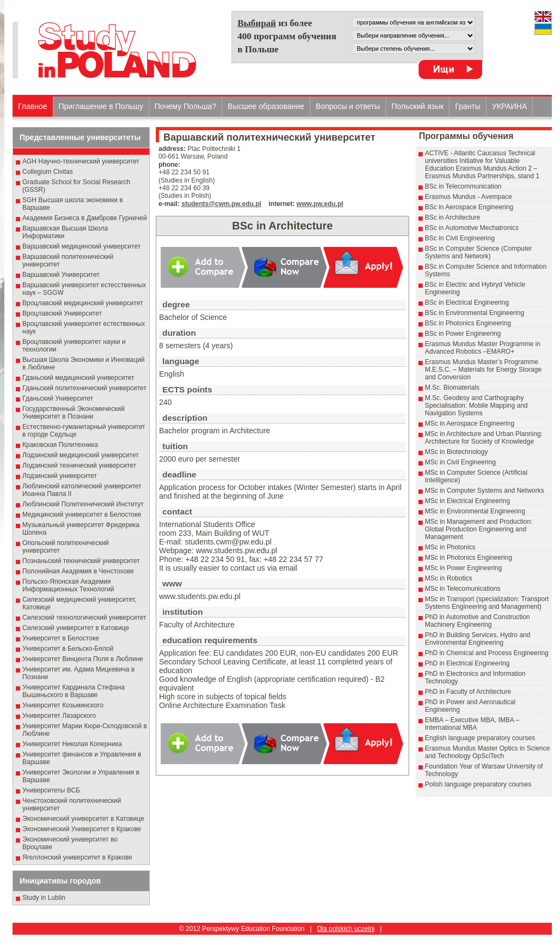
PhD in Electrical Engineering (467, 663)
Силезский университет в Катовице (76, 628)
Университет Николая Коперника (72, 744)
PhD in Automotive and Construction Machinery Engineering (477, 621)
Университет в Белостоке (61, 638)
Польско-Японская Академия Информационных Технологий (68, 585)
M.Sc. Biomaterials (452, 388)
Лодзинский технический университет (79, 465)
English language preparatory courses (480, 738)
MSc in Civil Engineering (460, 462)
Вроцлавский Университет (62, 313)
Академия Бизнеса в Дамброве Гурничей (84, 218)
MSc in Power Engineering (463, 568)
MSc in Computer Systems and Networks (485, 491)
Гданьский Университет (58, 398)
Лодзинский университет (60, 476)
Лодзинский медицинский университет (80, 455)
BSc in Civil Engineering (460, 238)
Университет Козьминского (63, 705)
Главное (33, 106)
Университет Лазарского (59, 716)
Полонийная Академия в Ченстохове (78, 571)
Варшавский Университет (61, 275)
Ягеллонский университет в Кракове (77, 857)
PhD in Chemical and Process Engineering (487, 653)
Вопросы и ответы (348, 106)
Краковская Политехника (60, 445)
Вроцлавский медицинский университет (83, 303)
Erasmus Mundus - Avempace (468, 197)
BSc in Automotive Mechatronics (472, 228)
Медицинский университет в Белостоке (82, 515)
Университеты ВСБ (51, 790)
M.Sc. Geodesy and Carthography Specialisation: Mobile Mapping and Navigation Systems (476, 406)
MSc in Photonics (450, 547)
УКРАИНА (509, 106)
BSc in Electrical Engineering (467, 302)
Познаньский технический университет (81, 561)
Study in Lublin (44, 898)
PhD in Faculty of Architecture (468, 692)
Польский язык (418, 106)
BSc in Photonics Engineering (468, 323)
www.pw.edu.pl (320, 204)
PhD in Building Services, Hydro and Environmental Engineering (477, 639)
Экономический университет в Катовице (83, 819)
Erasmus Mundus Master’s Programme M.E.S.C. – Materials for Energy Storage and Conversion (483, 370)
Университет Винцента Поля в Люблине (83, 659)
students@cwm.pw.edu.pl (221, 204)
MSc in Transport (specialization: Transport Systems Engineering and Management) (487, 603)
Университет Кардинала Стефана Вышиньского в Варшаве (74, 691)
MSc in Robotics (449, 578)
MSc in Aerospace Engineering (470, 423)
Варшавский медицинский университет (81, 246)
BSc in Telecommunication (463, 186)
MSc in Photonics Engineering (468, 558)
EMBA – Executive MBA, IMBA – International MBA (472, 724)
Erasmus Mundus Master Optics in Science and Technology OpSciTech (487, 752)
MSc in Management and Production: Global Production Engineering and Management (479, 529)
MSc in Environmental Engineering (475, 511)
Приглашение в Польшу (101, 106)
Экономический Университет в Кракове (82, 829)
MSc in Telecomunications (463, 589)
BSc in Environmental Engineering (474, 313)
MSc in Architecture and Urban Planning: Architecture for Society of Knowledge (484, 438)
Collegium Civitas (48, 172)
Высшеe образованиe (266, 106)
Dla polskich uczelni (346, 929)
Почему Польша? (185, 106)
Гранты (468, 106)
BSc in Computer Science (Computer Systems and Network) (479, 252)
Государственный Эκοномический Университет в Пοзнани (74, 413)
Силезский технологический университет (84, 618)
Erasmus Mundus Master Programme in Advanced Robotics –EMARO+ (483, 348)
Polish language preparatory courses (478, 784)
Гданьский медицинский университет (78, 378)
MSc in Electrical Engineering (467, 501)
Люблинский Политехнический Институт (83, 504)
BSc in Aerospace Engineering (469, 207)
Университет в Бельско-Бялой (68, 649)
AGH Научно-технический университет (81, 161)
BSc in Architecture (452, 217)
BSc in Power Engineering (463, 334)
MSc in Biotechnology (456, 452)
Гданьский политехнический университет (84, 388)
